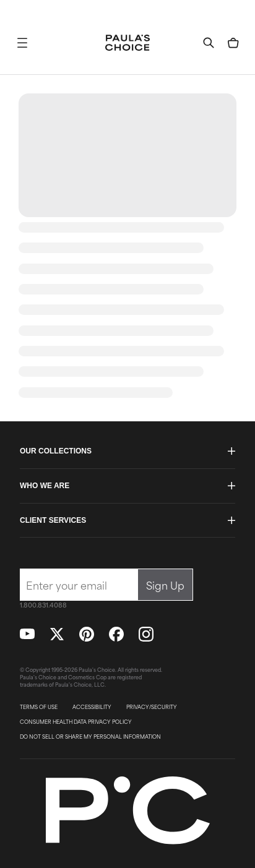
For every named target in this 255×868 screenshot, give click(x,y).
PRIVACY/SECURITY (152, 707)
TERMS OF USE (39, 707)
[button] (22, 43)
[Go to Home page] (127, 43)
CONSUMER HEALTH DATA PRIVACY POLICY (76, 722)
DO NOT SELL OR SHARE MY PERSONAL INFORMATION (90, 737)
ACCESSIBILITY (92, 707)
